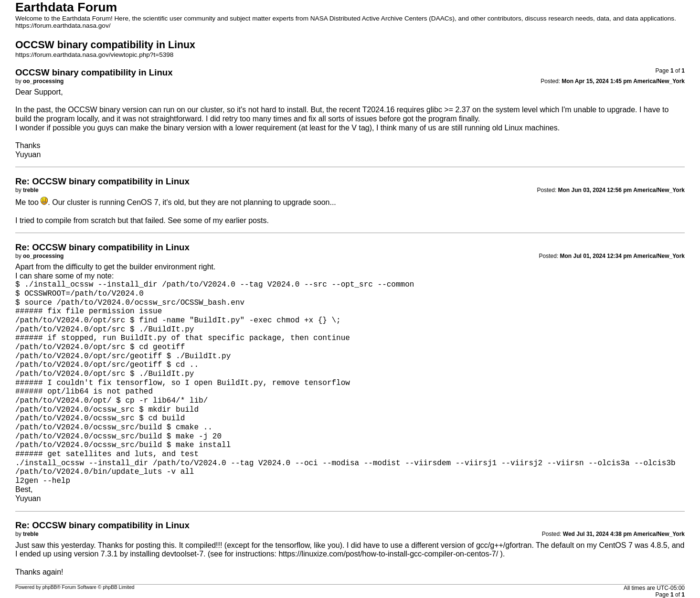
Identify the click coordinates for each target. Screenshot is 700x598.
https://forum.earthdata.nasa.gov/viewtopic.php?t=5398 (94, 55)
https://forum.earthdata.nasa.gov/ (63, 26)
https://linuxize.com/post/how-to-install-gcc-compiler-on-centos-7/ (388, 554)
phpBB (50, 587)
